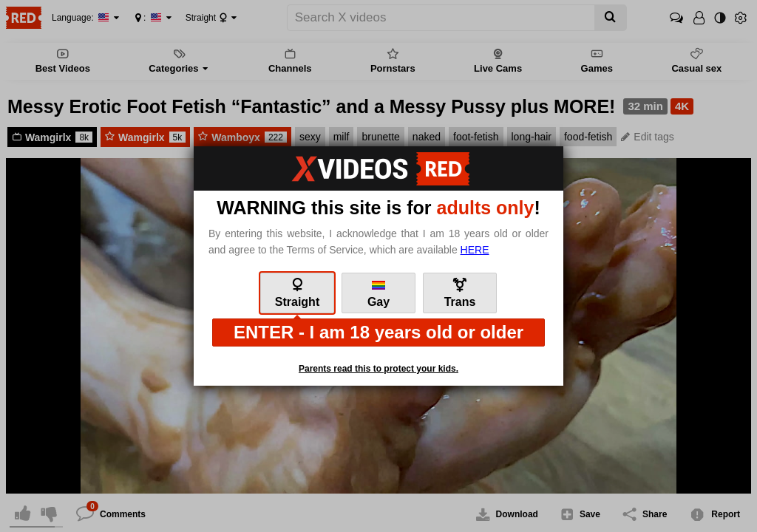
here (475, 250)
